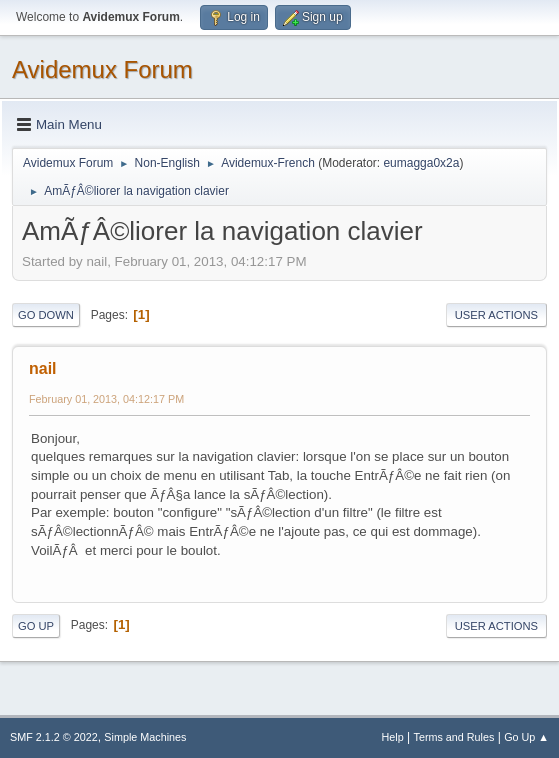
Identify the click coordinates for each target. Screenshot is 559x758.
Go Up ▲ (526, 737)
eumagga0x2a (421, 163)
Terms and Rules (454, 737)
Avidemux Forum (102, 69)
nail (43, 368)
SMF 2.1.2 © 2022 (54, 737)
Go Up (36, 626)
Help (393, 737)
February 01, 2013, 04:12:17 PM (106, 399)
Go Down (46, 315)
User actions (496, 315)
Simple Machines (145, 737)
